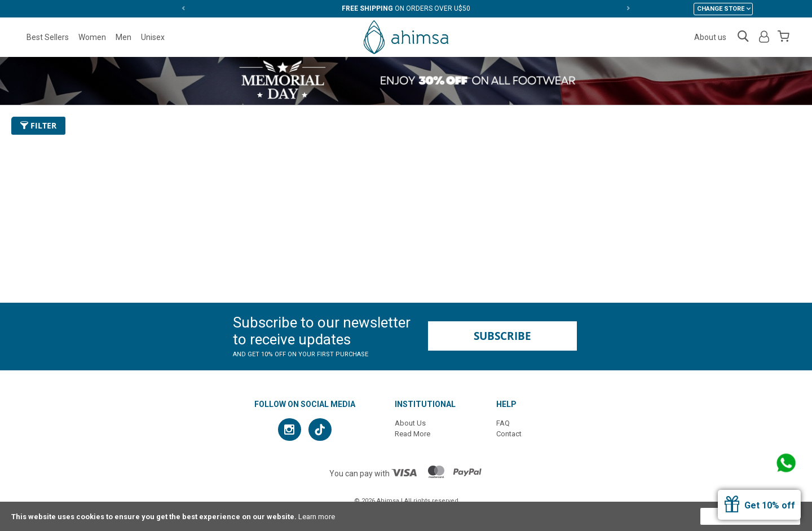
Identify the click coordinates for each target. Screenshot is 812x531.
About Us (410, 423)
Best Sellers (48, 37)
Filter (38, 125)
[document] (406, 516)
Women (92, 37)
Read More (412, 434)
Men (123, 37)
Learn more (317, 517)
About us (710, 37)
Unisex (153, 37)
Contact (509, 434)
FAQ (503, 423)
